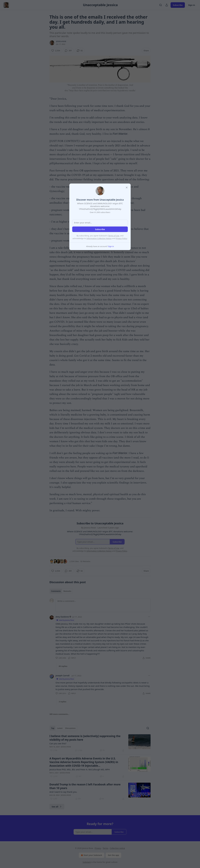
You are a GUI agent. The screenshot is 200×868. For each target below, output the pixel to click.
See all (57, 807)
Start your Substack (91, 855)
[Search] (161, 5)
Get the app (113, 855)
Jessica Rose (61, 41)
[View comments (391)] (68, 51)
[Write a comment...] (103, 605)
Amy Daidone (62, 617)
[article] (100, 743)
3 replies (62, 702)
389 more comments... (59, 714)
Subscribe (178, 5)
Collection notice (117, 848)
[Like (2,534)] (56, 51)
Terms (105, 848)
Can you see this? (58, 743)
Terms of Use (114, 236)
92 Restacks (85, 561)
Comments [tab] (56, 591)
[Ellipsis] (149, 617)
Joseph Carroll (62, 675)
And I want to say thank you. (63, 792)
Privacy (98, 848)
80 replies (63, 666)
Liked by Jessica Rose (65, 620)
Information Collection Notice (99, 238)
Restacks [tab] (67, 591)
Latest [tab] (60, 728)
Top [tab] (53, 728)
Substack (87, 862)
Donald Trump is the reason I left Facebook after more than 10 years (85, 786)
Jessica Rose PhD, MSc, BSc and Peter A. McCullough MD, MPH (80, 769)
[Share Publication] (167, 5)
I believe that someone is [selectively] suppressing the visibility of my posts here (85, 738)
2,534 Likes (74, 561)
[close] (127, 188)
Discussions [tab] (70, 728)
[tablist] (61, 591)
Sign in (192, 5)
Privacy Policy (121, 238)
